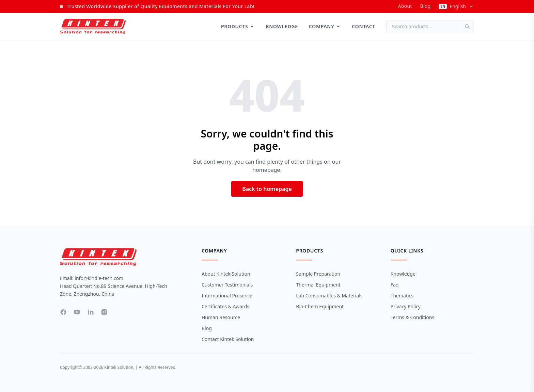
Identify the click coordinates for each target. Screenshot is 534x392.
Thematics (402, 296)
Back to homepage (267, 189)
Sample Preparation (318, 274)
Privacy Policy (406, 306)
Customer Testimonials (227, 285)
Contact (364, 26)
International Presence (227, 296)
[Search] (469, 27)
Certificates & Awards (225, 306)
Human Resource (221, 317)
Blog (426, 6)
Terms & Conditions (413, 317)
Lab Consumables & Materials (329, 296)
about (405, 6)
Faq (395, 285)
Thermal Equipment (318, 285)
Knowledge (282, 26)
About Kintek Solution (226, 274)
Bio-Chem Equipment (320, 306)
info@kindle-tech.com (99, 278)
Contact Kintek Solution (228, 339)
